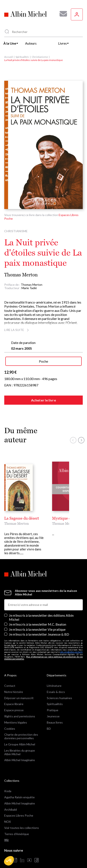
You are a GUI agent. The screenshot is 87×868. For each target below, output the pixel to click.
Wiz (6, 832)
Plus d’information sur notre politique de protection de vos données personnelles (43, 650)
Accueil (9, 57)
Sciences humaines (59, 690)
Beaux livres (55, 715)
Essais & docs (56, 684)
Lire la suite (17, 330)
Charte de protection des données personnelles (21, 729)
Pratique (53, 702)
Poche (43, 361)
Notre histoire (14, 684)
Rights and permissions (20, 709)
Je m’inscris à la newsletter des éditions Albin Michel (41, 610)
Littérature (54, 678)
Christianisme (40, 57)
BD (49, 721)
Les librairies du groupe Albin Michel (20, 745)
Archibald (11, 802)
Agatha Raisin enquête (19, 790)
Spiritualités (22, 57)
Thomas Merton (21, 275)
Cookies (10, 721)
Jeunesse (53, 709)
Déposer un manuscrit (19, 690)
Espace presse (14, 702)
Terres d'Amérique (17, 826)
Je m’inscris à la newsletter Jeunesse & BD (39, 627)
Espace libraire (14, 696)
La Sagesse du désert (22, 518)
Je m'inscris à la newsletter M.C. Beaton (38, 617)
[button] (9, 861)
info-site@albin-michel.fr (71, 644)
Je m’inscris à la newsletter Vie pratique (37, 622)
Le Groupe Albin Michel (20, 737)
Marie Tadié (29, 288)
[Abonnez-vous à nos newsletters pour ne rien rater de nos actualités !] (62, 14)
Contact (10, 678)
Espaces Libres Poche (19, 808)
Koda (8, 783)
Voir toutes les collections (22, 820)
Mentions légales (16, 715)
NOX (8, 814)
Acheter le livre (43, 400)
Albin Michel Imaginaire (20, 752)
